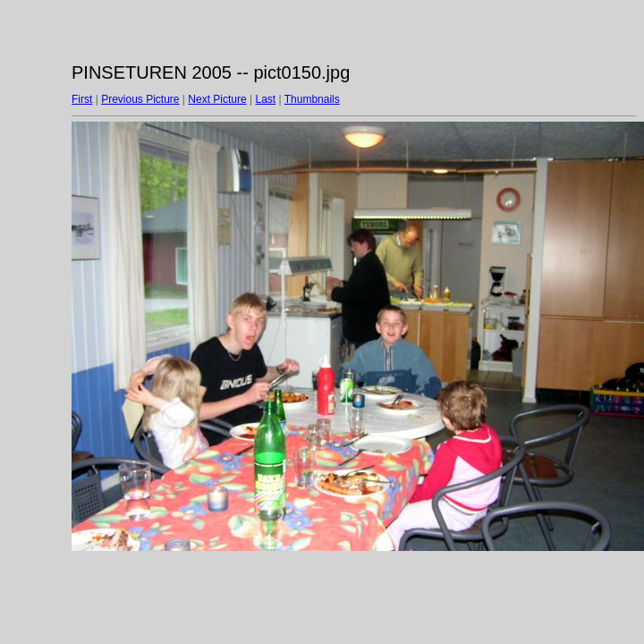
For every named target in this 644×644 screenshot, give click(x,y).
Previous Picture (140, 99)
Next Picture (217, 99)
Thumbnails (312, 99)
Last (265, 99)
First (82, 99)
